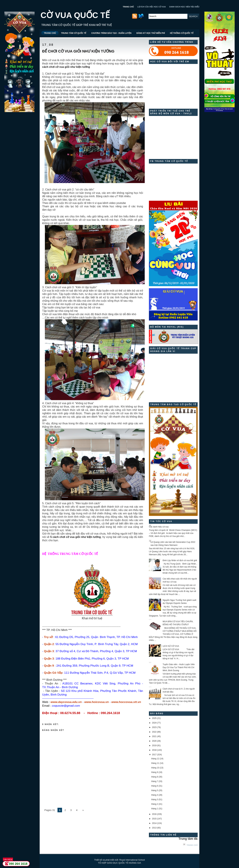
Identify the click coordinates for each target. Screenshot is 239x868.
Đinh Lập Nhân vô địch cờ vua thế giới (180, 560)
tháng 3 (155, 800)
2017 (154, 755)
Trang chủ (192, 845)
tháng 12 (155, 759)
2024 (154, 723)
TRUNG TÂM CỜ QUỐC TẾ (74, 33)
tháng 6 (155, 786)
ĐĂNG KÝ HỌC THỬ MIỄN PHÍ (151, 33)
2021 (154, 736)
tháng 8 (155, 777)
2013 (154, 828)
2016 (154, 814)
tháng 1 (155, 809)
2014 (154, 823)
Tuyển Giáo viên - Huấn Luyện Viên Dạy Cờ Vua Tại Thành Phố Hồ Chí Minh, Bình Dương (179, 667)
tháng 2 (155, 804)
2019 (154, 746)
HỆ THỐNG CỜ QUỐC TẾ (182, 33)
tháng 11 (155, 763)
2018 (154, 750)
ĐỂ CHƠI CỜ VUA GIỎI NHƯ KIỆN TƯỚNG (78, 51)
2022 (154, 732)
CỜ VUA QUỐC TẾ (75, 15)
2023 (154, 727)
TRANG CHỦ (128, 7)
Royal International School (132, 860)
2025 (154, 718)
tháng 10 (155, 768)
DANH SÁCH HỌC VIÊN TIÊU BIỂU (184, 7)
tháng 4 (155, 795)
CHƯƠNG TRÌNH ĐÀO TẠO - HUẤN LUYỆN (111, 33)
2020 (154, 741)
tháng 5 (155, 790)
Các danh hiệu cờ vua (159, 527)
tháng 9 (155, 772)
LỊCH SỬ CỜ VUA (171, 646)
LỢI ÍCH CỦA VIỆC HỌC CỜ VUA (152, 7)
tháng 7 (155, 781)
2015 (154, 819)
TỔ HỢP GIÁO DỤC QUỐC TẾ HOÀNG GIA (119, 863)
